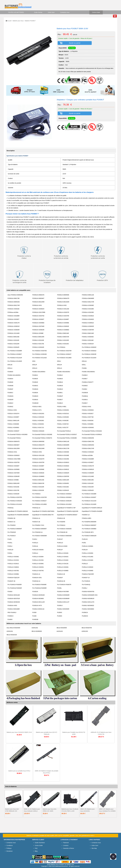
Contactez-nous (65, 12)
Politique (9, 848)
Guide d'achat (38, 12)
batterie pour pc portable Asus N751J (19, 771)
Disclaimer (10, 851)
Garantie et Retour (69, 848)
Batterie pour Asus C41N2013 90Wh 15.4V (19, 732)
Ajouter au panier (75, 43)
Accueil (9, 21)
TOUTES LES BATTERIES (16, 12)
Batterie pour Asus (18, 21)
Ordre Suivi (51, 12)
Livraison (66, 845)
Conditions (10, 845)
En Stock (72, 48)
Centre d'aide (96, 12)
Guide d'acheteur (40, 843)
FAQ (36, 848)
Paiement (66, 843)
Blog (36, 851)
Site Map (94, 848)
